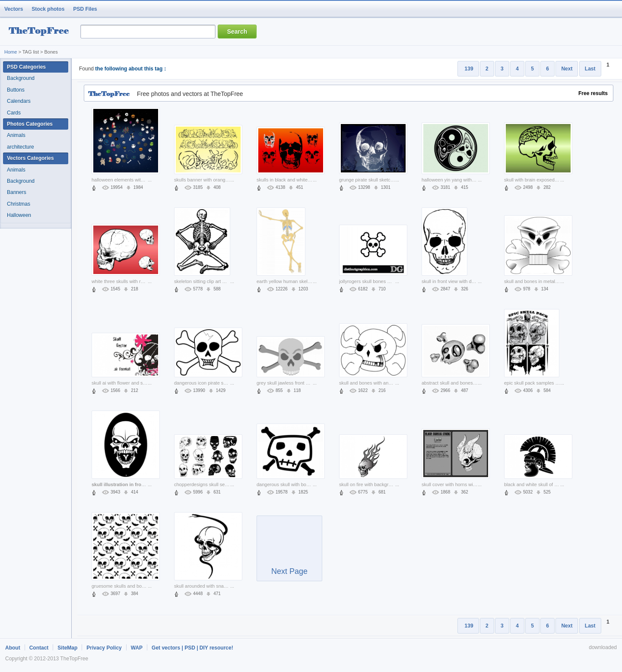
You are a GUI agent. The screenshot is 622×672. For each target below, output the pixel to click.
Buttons (16, 90)
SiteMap (67, 648)
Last (590, 69)
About (13, 648)
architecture (21, 147)
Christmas (19, 204)
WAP (137, 648)
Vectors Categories (30, 158)
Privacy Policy (104, 648)
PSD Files (85, 9)
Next (567, 69)
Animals (16, 135)
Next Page (289, 552)
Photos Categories (30, 124)
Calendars (19, 101)
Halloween (19, 215)
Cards (14, 113)
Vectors (14, 9)
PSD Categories (26, 67)
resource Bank (41, 32)
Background (21, 78)
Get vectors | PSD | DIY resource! (192, 648)
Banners (17, 192)
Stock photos (48, 9)
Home (11, 52)
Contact (39, 648)
